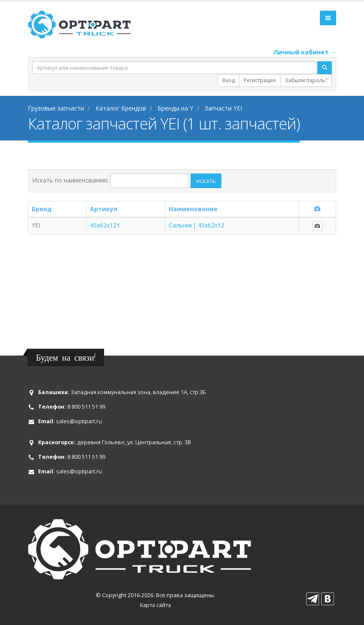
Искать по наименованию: (70, 180)
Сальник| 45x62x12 (197, 225)
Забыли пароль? (306, 80)
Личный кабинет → (305, 52)
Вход (228, 80)
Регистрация (260, 80)
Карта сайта (155, 605)
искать (206, 181)
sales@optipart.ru (79, 421)
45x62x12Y (105, 225)
